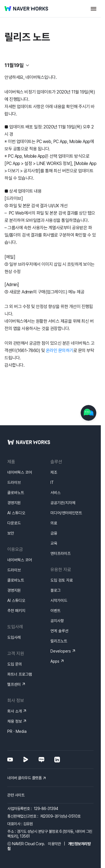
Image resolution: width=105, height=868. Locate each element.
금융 (54, 533)
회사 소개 (15, 711)
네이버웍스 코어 (20, 472)
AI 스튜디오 (16, 513)
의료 (54, 523)
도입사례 (14, 637)
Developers (61, 651)
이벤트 (55, 611)
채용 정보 (15, 721)
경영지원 (14, 503)
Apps (55, 661)
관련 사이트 (16, 795)
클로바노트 (16, 493)
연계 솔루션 (59, 631)
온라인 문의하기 (60, 350)
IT (52, 482)
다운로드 (14, 523)
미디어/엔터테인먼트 (66, 513)
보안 (11, 533)
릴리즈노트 (59, 641)
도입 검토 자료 (62, 580)
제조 (54, 472)
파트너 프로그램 (20, 674)
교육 (54, 543)
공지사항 (57, 621)
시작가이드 (59, 600)
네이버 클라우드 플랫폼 (24, 778)
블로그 (55, 590)
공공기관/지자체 (63, 503)
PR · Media (17, 731)
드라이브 (14, 482)
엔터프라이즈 (60, 553)
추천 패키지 (16, 611)
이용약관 (54, 844)
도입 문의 (15, 664)
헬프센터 (14, 684)
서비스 (55, 493)
